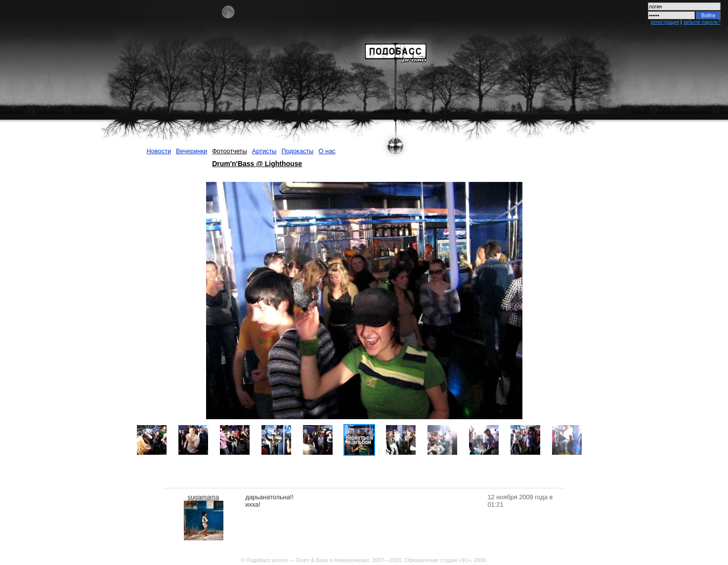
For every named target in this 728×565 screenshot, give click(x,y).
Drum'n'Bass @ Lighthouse (257, 164)
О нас (327, 151)
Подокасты (298, 151)
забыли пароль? (702, 22)
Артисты (264, 151)
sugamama (203, 497)
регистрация (665, 22)
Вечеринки (192, 151)
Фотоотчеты (230, 151)
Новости (159, 151)
